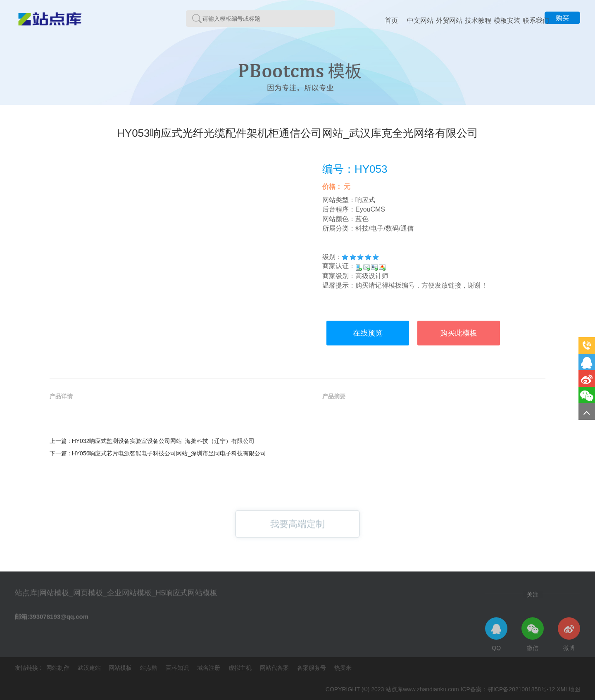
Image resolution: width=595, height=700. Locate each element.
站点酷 (150, 668)
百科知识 (178, 668)
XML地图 (568, 689)
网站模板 (121, 668)
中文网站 (420, 20)
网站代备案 (275, 668)
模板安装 (507, 20)
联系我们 (536, 20)
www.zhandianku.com (431, 689)
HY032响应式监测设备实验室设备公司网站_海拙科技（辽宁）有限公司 (163, 441)
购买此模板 (459, 333)
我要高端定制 (297, 530)
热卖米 (343, 668)
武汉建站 (90, 668)
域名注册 (209, 668)
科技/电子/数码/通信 (384, 228)
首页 (391, 20)
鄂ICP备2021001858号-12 (521, 689)
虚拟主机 (241, 668)
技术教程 (478, 20)
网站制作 (59, 668)
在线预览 (368, 333)
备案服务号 (312, 668)
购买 (562, 18)
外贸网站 (449, 20)
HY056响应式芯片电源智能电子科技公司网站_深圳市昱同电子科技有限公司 (169, 453)
